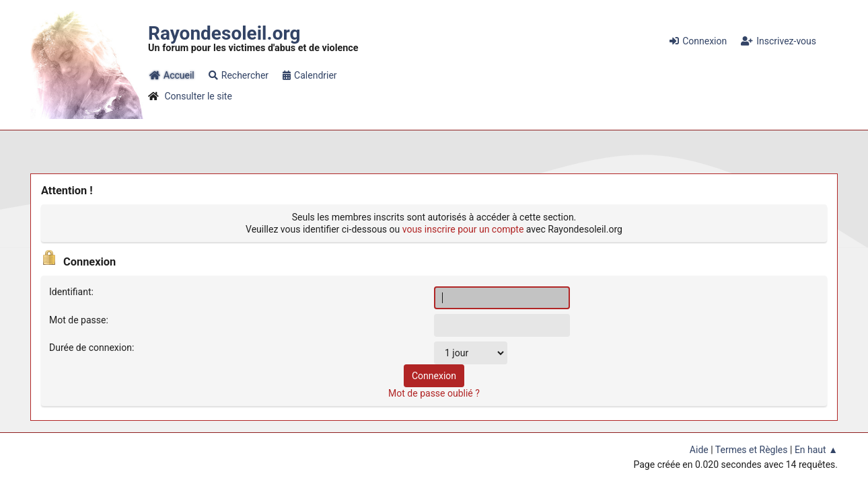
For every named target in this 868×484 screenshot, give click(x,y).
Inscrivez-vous (779, 41)
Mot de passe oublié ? (434, 393)
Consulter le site (198, 96)
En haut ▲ (816, 450)
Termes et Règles (752, 450)
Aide (699, 450)
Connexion (698, 41)
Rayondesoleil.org (224, 33)
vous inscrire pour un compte (463, 229)
